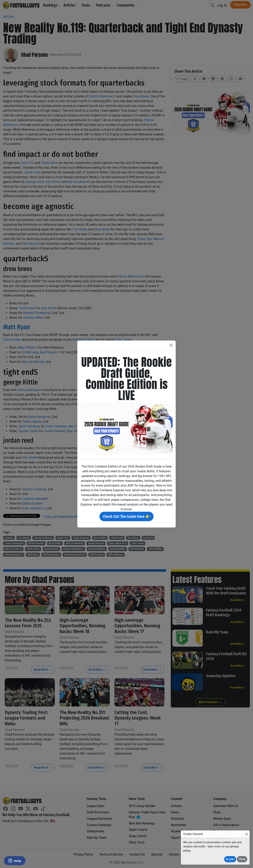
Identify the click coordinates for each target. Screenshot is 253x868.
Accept (230, 859)
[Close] (246, 834)
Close (242, 859)
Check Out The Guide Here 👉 (126, 516)
